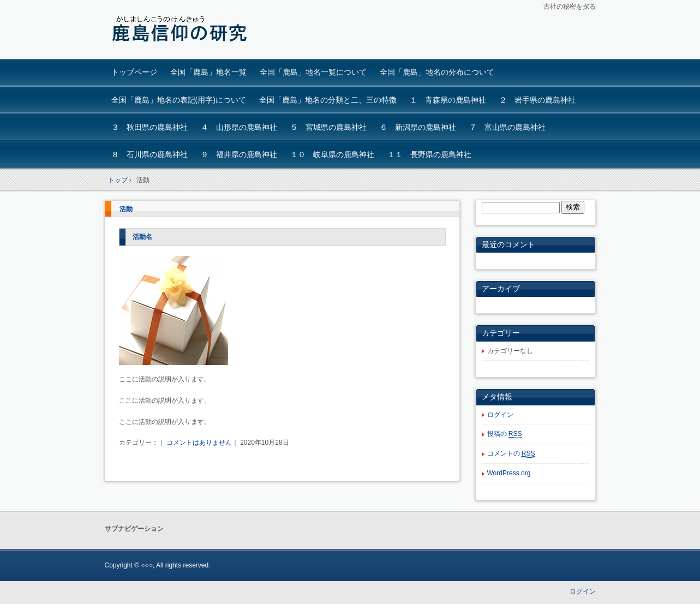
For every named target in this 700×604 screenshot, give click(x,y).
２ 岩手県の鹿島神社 (537, 100)
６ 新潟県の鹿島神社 (418, 127)
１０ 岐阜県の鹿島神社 (332, 154)
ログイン (500, 415)
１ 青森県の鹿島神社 (448, 100)
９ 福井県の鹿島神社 (239, 154)
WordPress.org (509, 473)
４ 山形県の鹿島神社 (239, 127)
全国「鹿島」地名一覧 (208, 72)
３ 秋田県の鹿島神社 (149, 127)
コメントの (511, 454)
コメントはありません (199, 442)
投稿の (505, 434)
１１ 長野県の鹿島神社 (429, 154)
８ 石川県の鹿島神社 (149, 154)
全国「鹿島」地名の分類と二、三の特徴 (328, 100)
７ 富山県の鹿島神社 (507, 127)
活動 (126, 209)
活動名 (142, 237)
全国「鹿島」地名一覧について (313, 72)
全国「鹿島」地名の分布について (437, 72)
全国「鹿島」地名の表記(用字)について (179, 100)
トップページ (134, 72)
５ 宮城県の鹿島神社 (328, 127)
